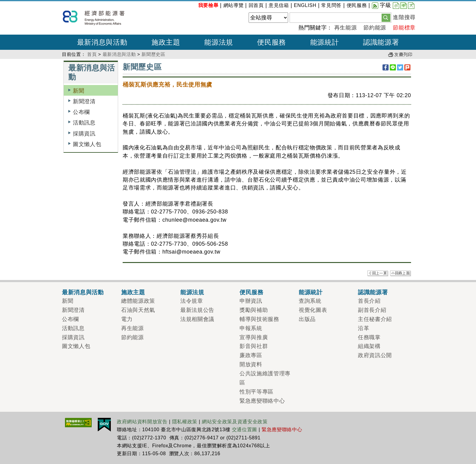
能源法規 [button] (219, 42)
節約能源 (375, 28)
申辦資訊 (251, 301)
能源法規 (192, 292)
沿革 (364, 328)
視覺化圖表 (313, 310)
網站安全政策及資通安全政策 (235, 422)
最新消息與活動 (119, 54)
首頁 (92, 54)
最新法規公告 (197, 310)
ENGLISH (305, 5)
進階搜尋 (404, 17)
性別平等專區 (257, 392)
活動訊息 (84, 123)
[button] (386, 17)
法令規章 (192, 301)
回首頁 (256, 5)
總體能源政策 (138, 301)
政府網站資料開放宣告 (142, 422)
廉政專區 (251, 355)
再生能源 (346, 28)
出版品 (307, 319)
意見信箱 (279, 5)
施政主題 (133, 292)
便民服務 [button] (272, 42)
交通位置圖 (245, 430)
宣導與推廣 (254, 337)
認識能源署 (373, 292)
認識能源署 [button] (381, 42)
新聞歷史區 (153, 54)
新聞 (78, 91)
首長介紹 (369, 301)
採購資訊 (84, 134)
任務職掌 (369, 337)
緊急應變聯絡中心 (262, 401)
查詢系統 (310, 301)
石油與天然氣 (138, 310)
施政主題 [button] (166, 42)
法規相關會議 (197, 319)
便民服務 (357, 5)
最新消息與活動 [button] (102, 42)
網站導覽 (234, 5)
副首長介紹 (372, 310)
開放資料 (251, 364)
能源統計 (311, 292)
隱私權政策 (185, 422)
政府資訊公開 (375, 355)
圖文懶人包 (87, 144)
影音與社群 (254, 346)
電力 (127, 319)
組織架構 (369, 346)
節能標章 (404, 28)
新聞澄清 (84, 101)
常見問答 (331, 5)
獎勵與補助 (254, 310)
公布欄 (81, 112)
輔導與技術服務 (259, 319)
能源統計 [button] (325, 42)
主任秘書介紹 (375, 319)
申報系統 (251, 328)
